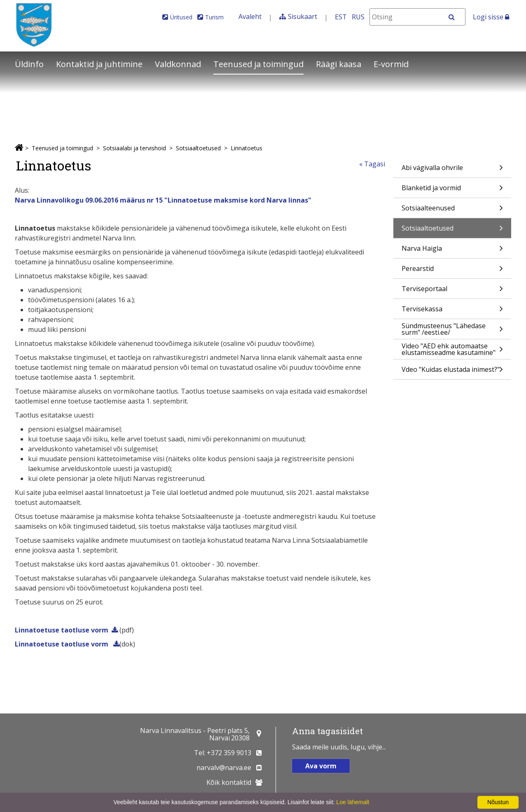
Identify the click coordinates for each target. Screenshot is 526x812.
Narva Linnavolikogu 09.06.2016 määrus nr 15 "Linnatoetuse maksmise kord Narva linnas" (163, 200)
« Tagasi (372, 164)
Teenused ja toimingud (258, 64)
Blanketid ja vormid (452, 190)
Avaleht (250, 16)
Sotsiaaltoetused (198, 148)
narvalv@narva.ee (224, 768)
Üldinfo (29, 64)
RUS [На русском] (358, 17)
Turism (214, 17)
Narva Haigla (452, 251)
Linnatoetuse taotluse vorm (62, 630)
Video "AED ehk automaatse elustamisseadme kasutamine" (452, 350)
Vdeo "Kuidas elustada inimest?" (452, 372)
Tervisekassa (452, 311)
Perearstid (452, 271)
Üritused (181, 17)
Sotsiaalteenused (452, 211)
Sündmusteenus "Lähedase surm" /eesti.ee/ (452, 330)
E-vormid (391, 64)
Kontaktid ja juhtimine (99, 64)
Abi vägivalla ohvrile (452, 170)
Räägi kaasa (339, 64)
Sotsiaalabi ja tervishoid (134, 148)
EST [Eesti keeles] (341, 17)
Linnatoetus (247, 148)
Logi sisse (491, 17)
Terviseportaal (452, 291)
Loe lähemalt (353, 802)
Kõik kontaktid (229, 782)
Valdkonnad (178, 64)
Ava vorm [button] (321, 766)
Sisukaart (303, 16)
